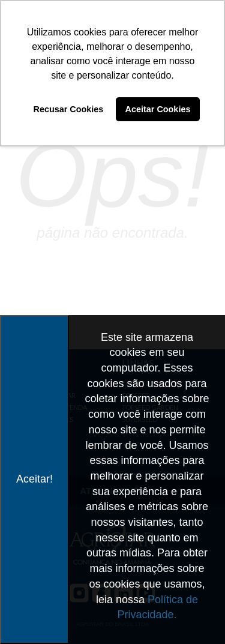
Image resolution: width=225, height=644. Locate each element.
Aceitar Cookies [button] (158, 109)
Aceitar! (34, 479)
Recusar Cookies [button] (69, 109)
